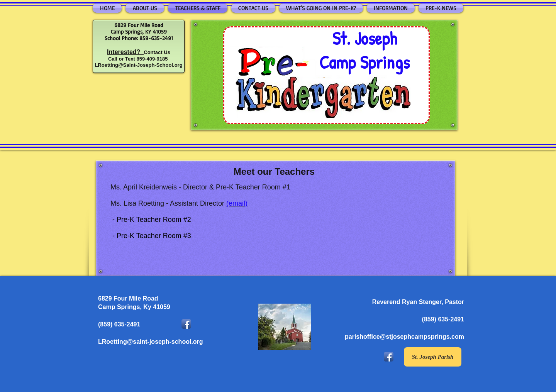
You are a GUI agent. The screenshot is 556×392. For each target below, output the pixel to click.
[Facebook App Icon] (186, 324)
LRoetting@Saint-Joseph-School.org (138, 65)
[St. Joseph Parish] (433, 357)
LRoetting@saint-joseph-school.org (151, 342)
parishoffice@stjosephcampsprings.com (404, 337)
